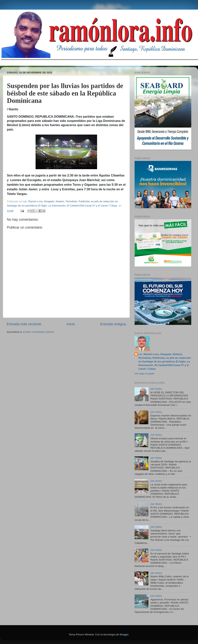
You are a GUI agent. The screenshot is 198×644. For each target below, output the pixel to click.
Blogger (124, 634)
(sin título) (156, 389)
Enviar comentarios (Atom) (39, 332)
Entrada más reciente (24, 324)
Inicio (71, 324)
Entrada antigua (113, 324)
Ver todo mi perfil (144, 374)
